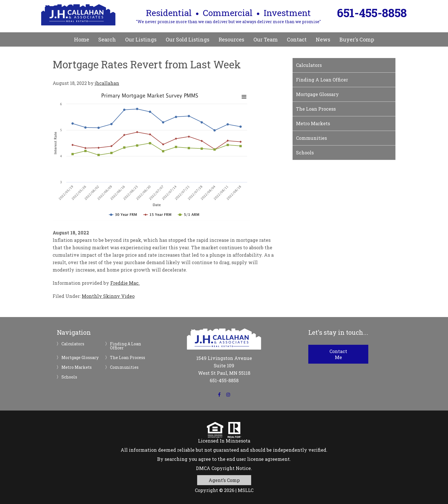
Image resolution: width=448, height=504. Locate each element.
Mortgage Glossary (317, 94)
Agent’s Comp (224, 480)
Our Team (266, 39)
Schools (305, 153)
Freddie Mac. (125, 283)
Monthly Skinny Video (108, 296)
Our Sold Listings (188, 39)
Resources (231, 39)
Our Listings (141, 39)
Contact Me (338, 354)
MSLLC (246, 490)
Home (82, 39)
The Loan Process (316, 109)
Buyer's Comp (357, 39)
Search (107, 39)
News (323, 39)
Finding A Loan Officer (322, 80)
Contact (297, 39)
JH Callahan (78, 15)
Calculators (309, 65)
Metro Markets (313, 123)
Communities (311, 138)
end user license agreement (258, 459)
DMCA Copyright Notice (223, 468)
